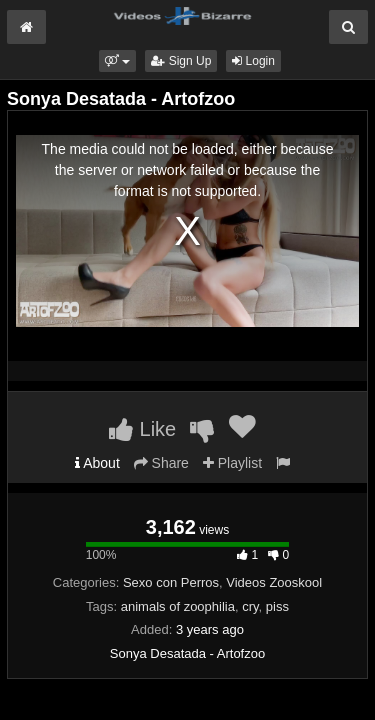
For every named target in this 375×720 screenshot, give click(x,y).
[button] (117, 61)
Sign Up (181, 61)
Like (142, 429)
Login (253, 61)
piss (277, 606)
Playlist (232, 463)
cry (250, 606)
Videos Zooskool (274, 582)
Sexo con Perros (171, 582)
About (97, 463)
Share (161, 463)
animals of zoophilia (178, 606)
